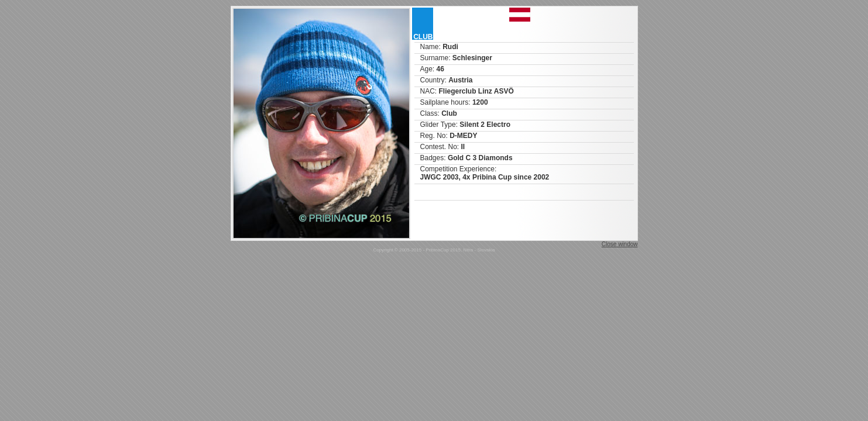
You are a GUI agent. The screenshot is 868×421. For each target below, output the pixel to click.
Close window (620, 244)
